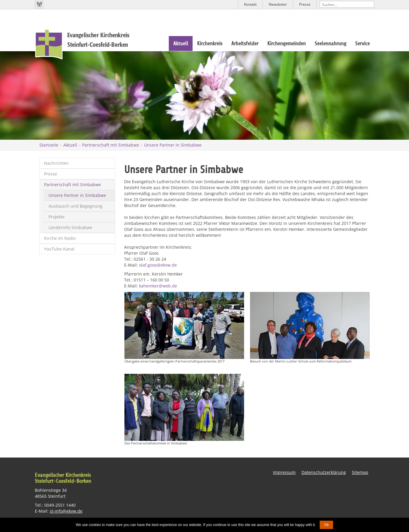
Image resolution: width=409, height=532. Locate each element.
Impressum (284, 472)
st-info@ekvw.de (66, 511)
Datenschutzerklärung (324, 472)
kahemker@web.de (158, 286)
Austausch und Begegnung (75, 206)
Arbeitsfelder (245, 43)
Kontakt (250, 4)
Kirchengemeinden (287, 43)
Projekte (57, 217)
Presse (305, 4)
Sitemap (360, 472)
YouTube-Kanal (59, 249)
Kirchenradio (39, 4)
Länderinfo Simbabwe (70, 227)
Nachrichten (56, 163)
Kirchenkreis (210, 43)
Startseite (49, 145)
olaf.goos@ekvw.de (158, 265)
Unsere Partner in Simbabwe (173, 145)
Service (362, 43)
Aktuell (181, 43)
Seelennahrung (330, 43)
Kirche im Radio (60, 238)
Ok (326, 525)
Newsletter (278, 4)
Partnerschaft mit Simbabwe (111, 145)
